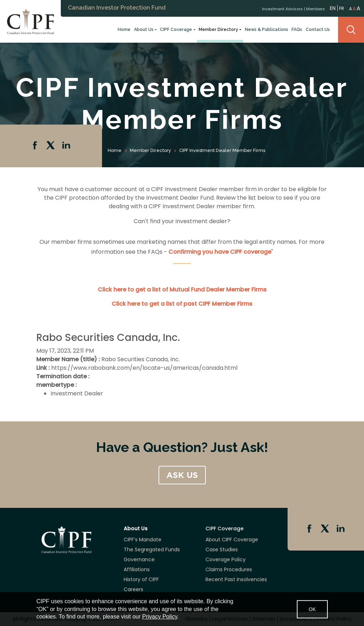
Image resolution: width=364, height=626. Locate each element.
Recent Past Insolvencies (236, 579)
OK (312, 609)
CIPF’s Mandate (143, 540)
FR (342, 8)
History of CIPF (141, 579)
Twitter (51, 146)
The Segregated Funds (152, 549)
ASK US (182, 475)
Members (315, 8)
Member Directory (218, 29)
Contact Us (318, 29)
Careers (133, 589)
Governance (139, 559)
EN (333, 8)
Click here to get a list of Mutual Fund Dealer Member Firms (182, 290)
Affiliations (137, 569)
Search (351, 30)
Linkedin (67, 146)
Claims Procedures (229, 569)
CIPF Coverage (176, 29)
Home (124, 29)
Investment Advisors (282, 8)
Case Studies (222, 549)
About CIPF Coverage (232, 540)
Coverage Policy (226, 559)
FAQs (297, 29)
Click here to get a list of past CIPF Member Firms (182, 304)
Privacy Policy (160, 617)
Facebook (36, 146)
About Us (144, 29)
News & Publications (267, 29)
